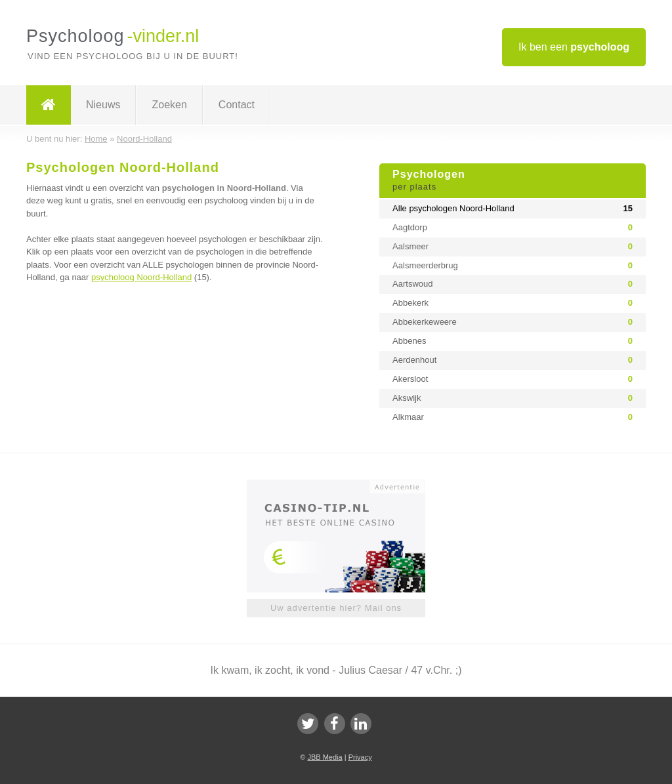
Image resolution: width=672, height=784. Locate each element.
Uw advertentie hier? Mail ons (336, 608)
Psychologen (513, 181)
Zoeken (169, 105)
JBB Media (325, 757)
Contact (237, 105)
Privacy (360, 757)
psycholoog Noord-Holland (141, 277)
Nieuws (103, 105)
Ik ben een (574, 47)
